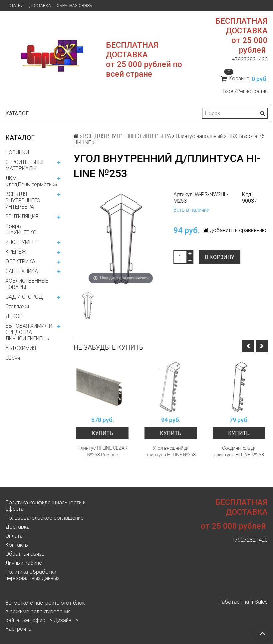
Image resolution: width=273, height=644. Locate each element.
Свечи (13, 358)
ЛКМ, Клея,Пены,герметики (31, 181)
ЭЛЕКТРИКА (20, 261)
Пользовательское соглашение (44, 518)
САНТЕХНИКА (22, 271)
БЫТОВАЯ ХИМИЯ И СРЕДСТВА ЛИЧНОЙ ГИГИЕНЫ (29, 332)
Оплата (14, 536)
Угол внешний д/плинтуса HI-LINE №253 (171, 451)
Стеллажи (17, 306)
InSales (259, 602)
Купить (102, 433)
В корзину (220, 257)
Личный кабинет (25, 563)
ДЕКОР (14, 316)
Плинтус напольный (199, 136)
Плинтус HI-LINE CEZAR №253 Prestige (103, 451)
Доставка (40, 5)
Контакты (17, 545)
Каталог (17, 113)
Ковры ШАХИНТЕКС (21, 229)
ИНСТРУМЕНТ (22, 242)
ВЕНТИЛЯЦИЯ (22, 216)
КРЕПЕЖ (16, 252)
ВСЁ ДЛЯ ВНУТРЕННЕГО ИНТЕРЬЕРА (23, 200)
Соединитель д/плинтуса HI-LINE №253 (239, 451)
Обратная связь (74, 5)
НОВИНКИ (17, 152)
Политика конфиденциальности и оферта (45, 506)
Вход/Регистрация (245, 91)
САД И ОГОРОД (24, 297)
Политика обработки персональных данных (32, 575)
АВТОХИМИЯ (21, 348)
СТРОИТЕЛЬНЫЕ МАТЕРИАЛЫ (25, 165)
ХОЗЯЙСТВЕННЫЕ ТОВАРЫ (27, 284)
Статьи (16, 5)
